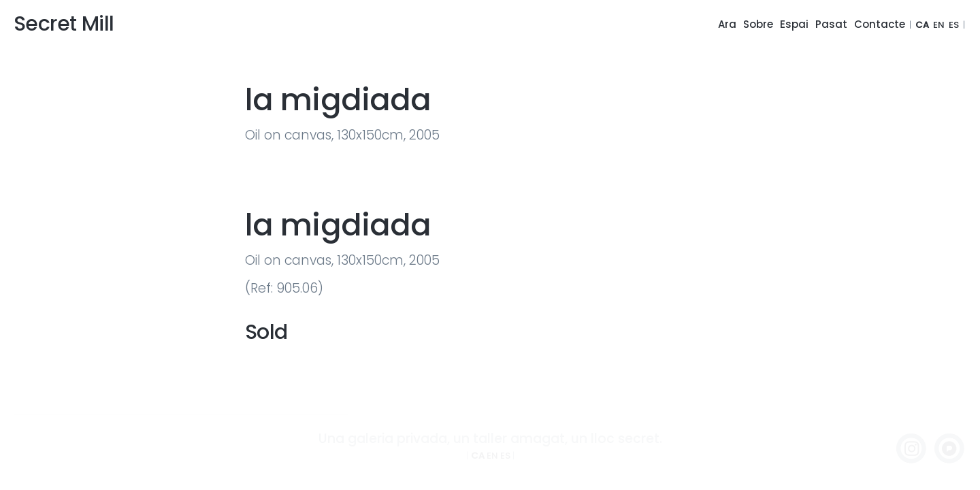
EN (939, 25)
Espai (794, 24)
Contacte (880, 24)
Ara (727, 24)
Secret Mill (64, 24)
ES (954, 25)
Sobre (758, 24)
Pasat (831, 24)
